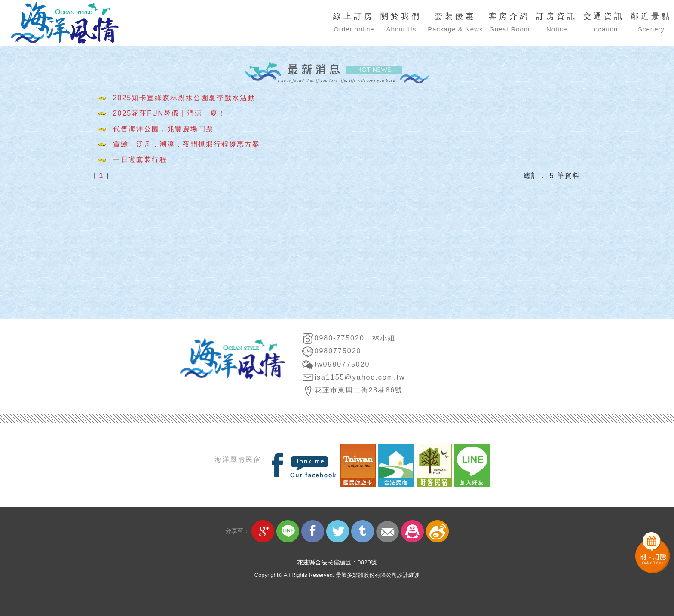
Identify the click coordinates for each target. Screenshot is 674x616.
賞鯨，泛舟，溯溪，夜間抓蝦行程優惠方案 (187, 146)
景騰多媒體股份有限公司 (366, 575)
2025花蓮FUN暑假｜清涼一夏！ (169, 115)
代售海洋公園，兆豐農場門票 (163, 130)
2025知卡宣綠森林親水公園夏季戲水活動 (184, 99)
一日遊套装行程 (140, 161)
